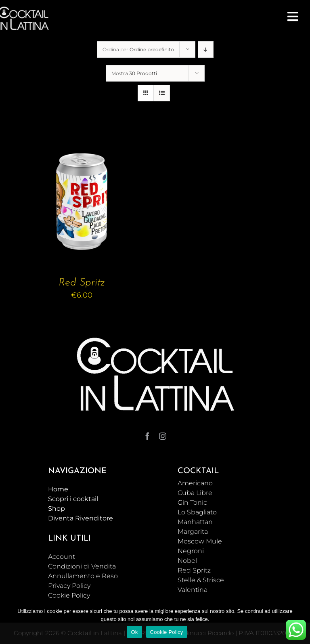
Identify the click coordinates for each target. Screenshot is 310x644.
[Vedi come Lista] (162, 93)
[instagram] (163, 436)
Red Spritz (82, 283)
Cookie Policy (167, 632)
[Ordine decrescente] (206, 49)
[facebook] (147, 436)
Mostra (134, 73)
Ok (134, 632)
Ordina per (138, 49)
